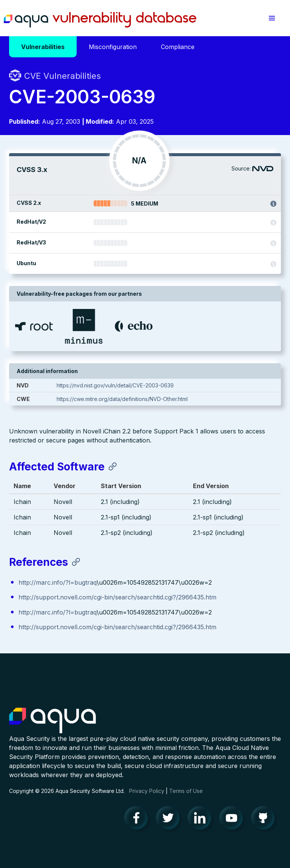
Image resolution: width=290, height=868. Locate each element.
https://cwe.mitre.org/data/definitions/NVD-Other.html (122, 399)
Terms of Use (186, 791)
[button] (272, 18)
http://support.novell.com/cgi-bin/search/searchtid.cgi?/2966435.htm (117, 597)
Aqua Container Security (52, 721)
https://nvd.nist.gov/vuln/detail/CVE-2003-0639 (115, 385)
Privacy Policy (147, 791)
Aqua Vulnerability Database (100, 20)
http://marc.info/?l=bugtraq (58, 582)
